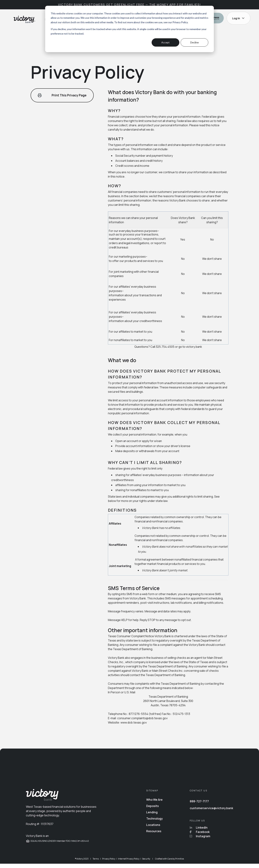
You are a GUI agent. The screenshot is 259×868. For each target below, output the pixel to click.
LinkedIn (199, 832)
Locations (153, 829)
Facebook (200, 836)
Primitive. (180, 863)
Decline (195, 42)
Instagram (200, 840)
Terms (96, 863)
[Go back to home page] (24, 19)
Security (146, 863)
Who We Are (154, 804)
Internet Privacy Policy (129, 863)
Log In (238, 18)
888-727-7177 (199, 806)
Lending (152, 817)
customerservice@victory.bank (211, 812)
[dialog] (129, 29)
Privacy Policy (180, 22)
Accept (165, 42)
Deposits (153, 810)
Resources (154, 835)
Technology (155, 823)
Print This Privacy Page (63, 95)
